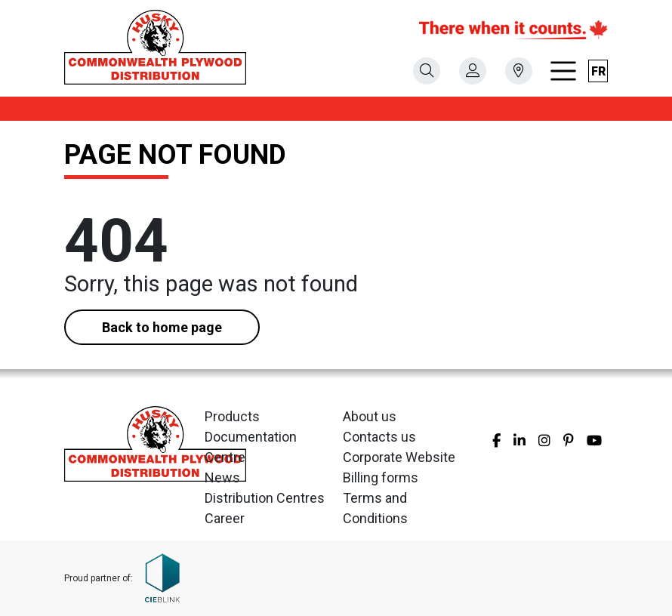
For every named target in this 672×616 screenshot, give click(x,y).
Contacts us (379, 437)
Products (232, 416)
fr (598, 71)
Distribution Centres (265, 498)
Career (225, 518)
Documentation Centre (251, 447)
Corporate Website (399, 457)
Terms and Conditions (375, 508)
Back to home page (162, 327)
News (222, 477)
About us (370, 416)
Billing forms (381, 477)
